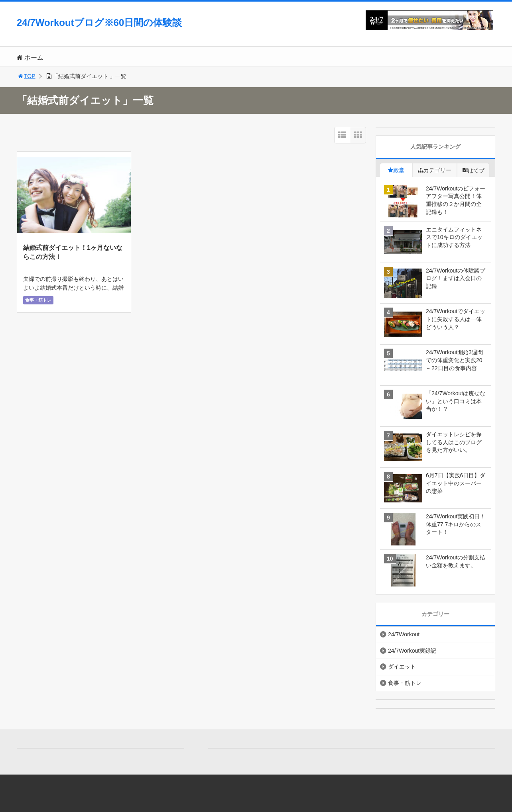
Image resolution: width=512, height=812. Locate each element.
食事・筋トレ (38, 300)
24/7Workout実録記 (412, 651)
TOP (26, 76)
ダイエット (402, 667)
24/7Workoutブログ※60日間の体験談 (99, 23)
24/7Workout (404, 634)
